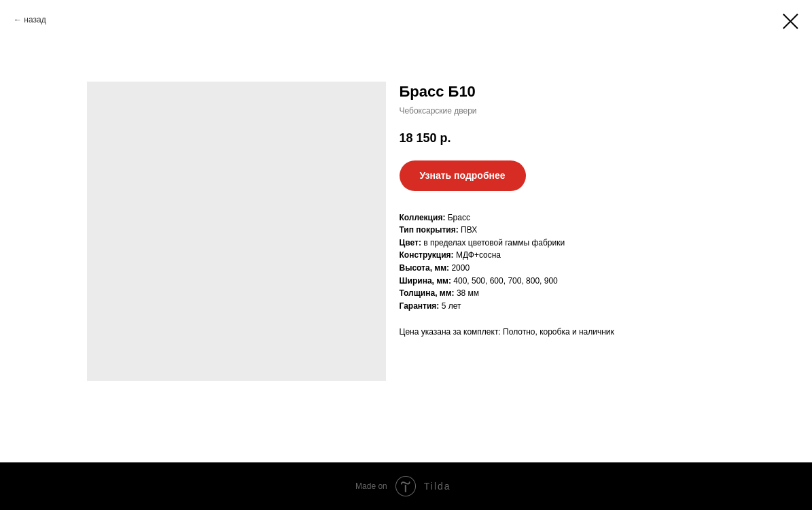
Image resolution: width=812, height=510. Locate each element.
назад (35, 20)
